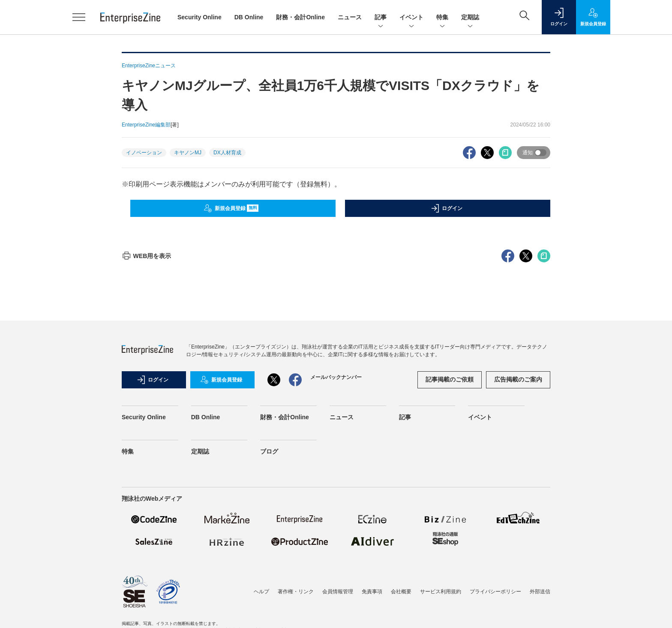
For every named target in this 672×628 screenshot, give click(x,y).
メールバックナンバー (336, 377)
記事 (381, 18)
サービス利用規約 (441, 592)
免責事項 (372, 592)
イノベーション (144, 153)
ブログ (269, 451)
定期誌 (470, 18)
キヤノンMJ (188, 153)
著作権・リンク (296, 592)
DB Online (249, 17)
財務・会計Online (300, 17)
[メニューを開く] (79, 17)
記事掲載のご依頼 (450, 379)
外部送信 (540, 592)
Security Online (199, 17)
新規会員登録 (231, 208)
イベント (411, 18)
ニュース (350, 17)
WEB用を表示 (146, 256)
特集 (442, 18)
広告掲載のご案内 (518, 379)
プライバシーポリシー (495, 592)
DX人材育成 (227, 153)
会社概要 (401, 592)
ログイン (447, 208)
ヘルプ (261, 592)
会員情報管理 (338, 592)
